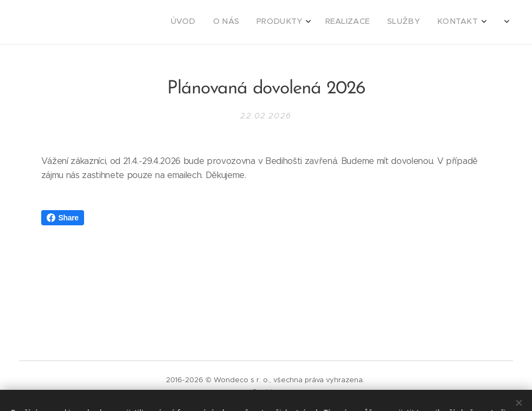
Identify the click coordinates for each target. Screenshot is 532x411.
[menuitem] (384, 22)
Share (63, 218)
